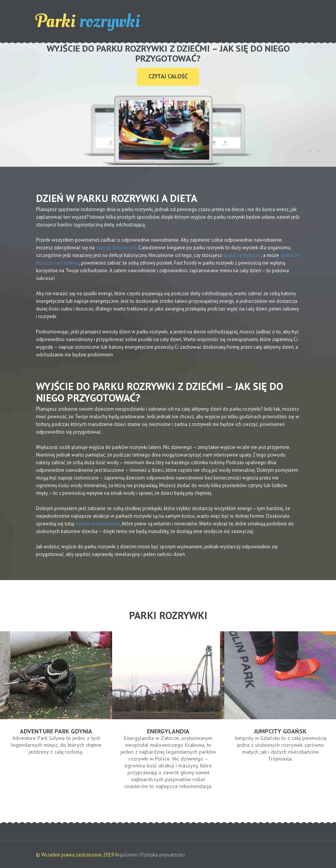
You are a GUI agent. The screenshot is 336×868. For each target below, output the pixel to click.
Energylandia (168, 731)
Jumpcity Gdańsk (280, 731)
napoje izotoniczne (116, 248)
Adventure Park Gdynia (56, 731)
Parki (88, 21)
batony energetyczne (98, 524)
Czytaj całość (168, 76)
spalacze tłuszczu (242, 255)
